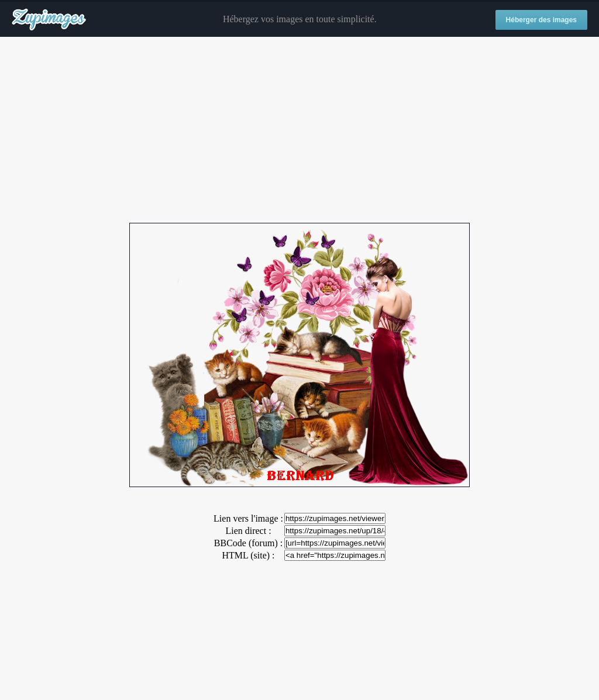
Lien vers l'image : (248, 518)
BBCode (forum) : (248, 543)
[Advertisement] (299, 130)
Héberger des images (541, 20)
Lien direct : (248, 531)
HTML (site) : (248, 555)
